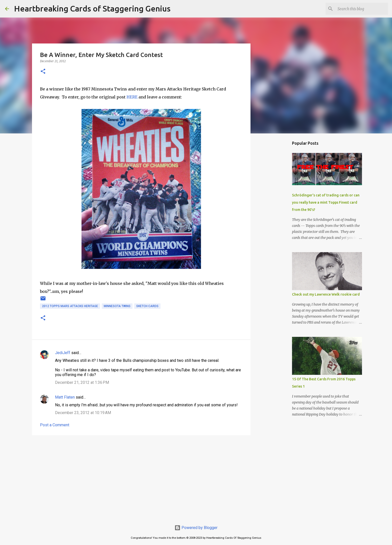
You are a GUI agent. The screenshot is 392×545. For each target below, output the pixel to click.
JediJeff (63, 353)
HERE (132, 97)
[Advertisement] (141, 478)
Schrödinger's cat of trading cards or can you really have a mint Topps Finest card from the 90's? (326, 202)
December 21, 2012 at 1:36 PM (82, 382)
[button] (43, 72)
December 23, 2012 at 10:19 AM (83, 413)
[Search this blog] (362, 9)
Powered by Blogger (196, 528)
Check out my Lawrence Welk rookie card (326, 294)
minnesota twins (117, 306)
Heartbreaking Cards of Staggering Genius (92, 8)
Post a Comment (55, 425)
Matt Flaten (65, 397)
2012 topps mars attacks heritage (70, 306)
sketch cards (147, 306)
